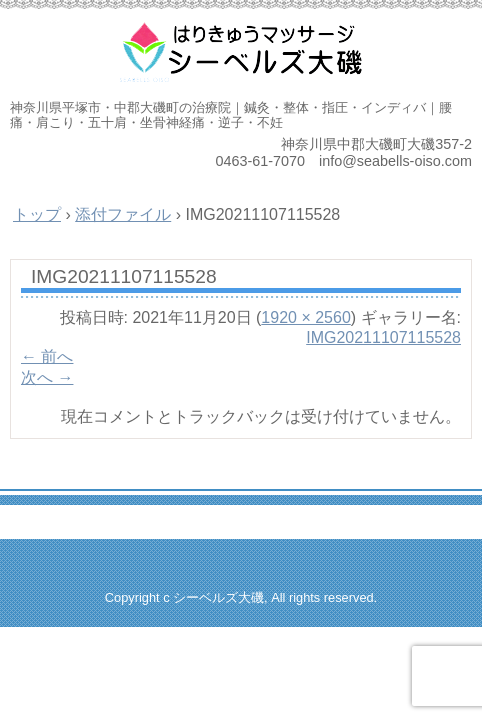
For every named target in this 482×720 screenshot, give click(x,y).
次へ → (47, 377)
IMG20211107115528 (383, 337)
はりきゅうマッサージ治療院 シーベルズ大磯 (241, 50)
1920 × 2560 (305, 317)
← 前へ (47, 356)
